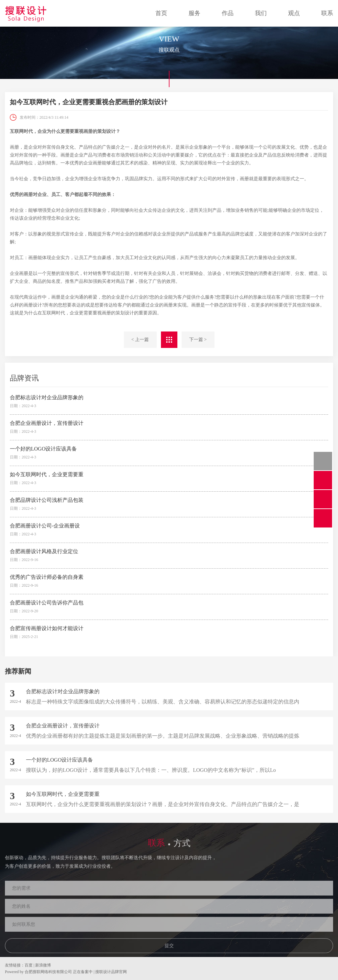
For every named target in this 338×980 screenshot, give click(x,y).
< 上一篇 (140, 340)
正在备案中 (83, 972)
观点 (294, 13)
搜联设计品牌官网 (111, 972)
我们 (261, 13)
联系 (327, 13)
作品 (228, 13)
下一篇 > (198, 340)
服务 (194, 13)
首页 (161, 13)
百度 (29, 965)
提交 (169, 951)
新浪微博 (43, 965)
